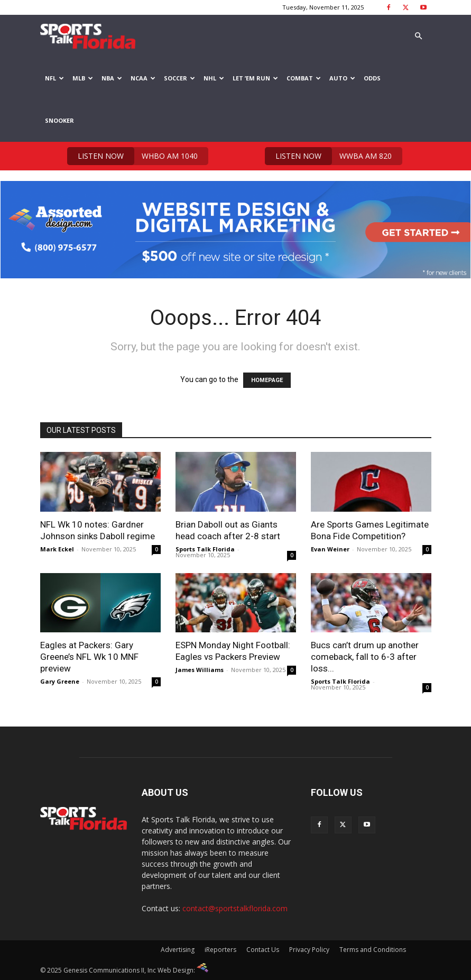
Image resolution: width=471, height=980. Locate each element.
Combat (304, 78)
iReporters (220, 950)
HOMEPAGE (267, 380)
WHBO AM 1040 (132, 156)
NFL (54, 78)
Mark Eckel (57, 549)
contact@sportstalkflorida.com (235, 908)
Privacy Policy (309, 950)
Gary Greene (60, 681)
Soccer (179, 78)
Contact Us (263, 950)
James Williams (200, 670)
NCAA (143, 78)
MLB (83, 78)
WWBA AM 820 (328, 156)
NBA (112, 78)
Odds (372, 78)
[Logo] (88, 36)
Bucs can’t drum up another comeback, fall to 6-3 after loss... (365, 657)
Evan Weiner (330, 549)
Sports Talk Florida (205, 549)
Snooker (59, 120)
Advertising (178, 950)
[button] (419, 36)
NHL (214, 78)
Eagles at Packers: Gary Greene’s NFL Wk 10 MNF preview (89, 657)
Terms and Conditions (373, 950)
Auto (342, 78)
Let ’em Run (255, 78)
